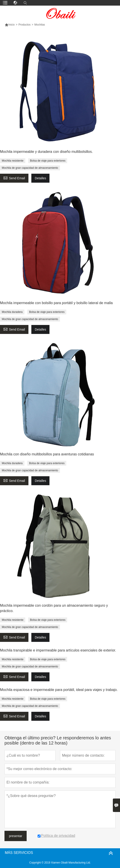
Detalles (40, 178)
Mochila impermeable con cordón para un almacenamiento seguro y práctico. (54, 608)
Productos (24, 25)
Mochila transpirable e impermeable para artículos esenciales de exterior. (58, 650)
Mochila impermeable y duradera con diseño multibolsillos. (46, 152)
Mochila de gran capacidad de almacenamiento (30, 168)
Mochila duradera (12, 312)
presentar (16, 836)
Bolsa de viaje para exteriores (48, 161)
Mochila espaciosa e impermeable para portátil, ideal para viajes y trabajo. (59, 690)
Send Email (14, 178)
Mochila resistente (13, 161)
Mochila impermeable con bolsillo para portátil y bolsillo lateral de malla (56, 303)
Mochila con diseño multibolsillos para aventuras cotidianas (47, 454)
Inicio (10, 25)
